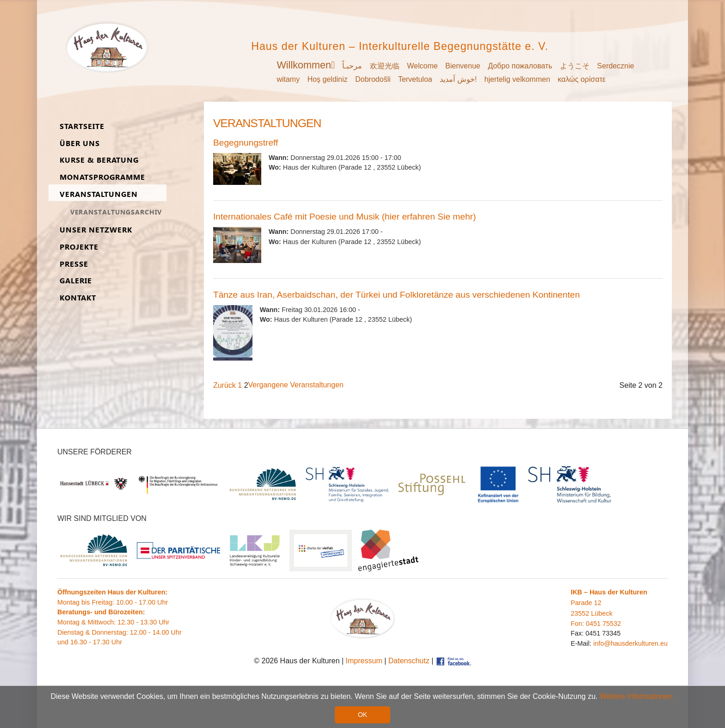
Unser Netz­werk (96, 230)
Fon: (578, 624)
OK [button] (362, 715)
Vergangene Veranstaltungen (296, 385)
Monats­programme (102, 177)
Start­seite (82, 126)
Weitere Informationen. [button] (637, 697)
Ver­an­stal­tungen (99, 194)
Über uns (80, 144)
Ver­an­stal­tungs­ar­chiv (116, 212)
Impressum (364, 661)
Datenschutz (409, 661)
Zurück (224, 385)
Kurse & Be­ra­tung (99, 160)
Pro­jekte (79, 247)
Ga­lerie (76, 281)
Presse (74, 264)
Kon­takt (78, 298)
